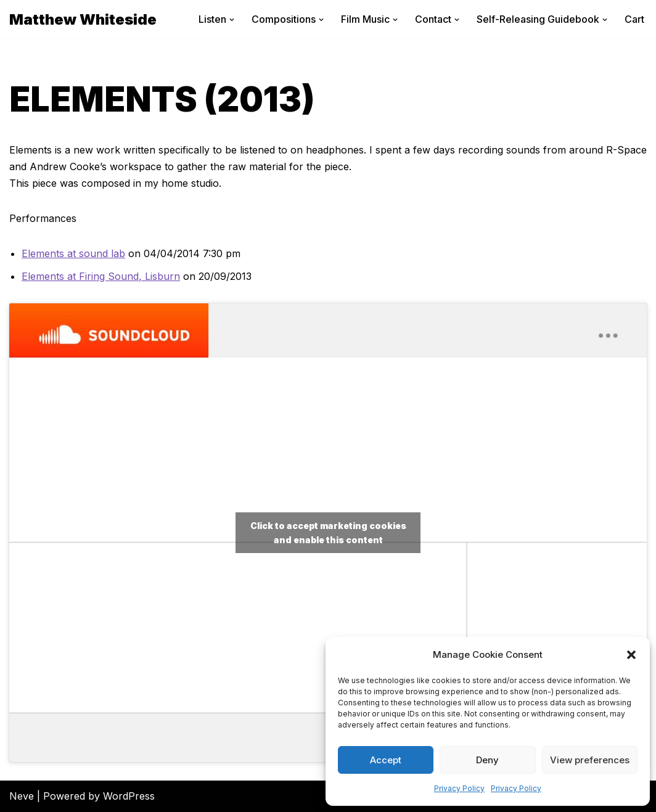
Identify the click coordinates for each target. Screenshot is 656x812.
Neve (22, 796)
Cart (634, 19)
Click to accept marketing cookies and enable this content (328, 533)
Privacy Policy (459, 788)
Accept (386, 760)
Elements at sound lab (73, 253)
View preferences (590, 760)
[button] (631, 655)
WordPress (129, 796)
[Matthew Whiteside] (83, 19)
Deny (487, 760)
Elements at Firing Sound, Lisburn (101, 276)
